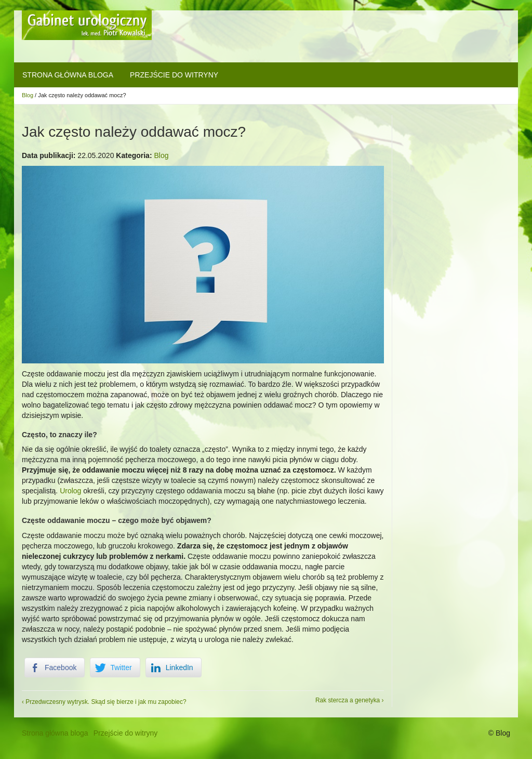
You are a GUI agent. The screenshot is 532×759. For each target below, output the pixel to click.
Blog (28, 95)
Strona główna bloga (68, 75)
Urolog (70, 491)
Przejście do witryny (174, 75)
